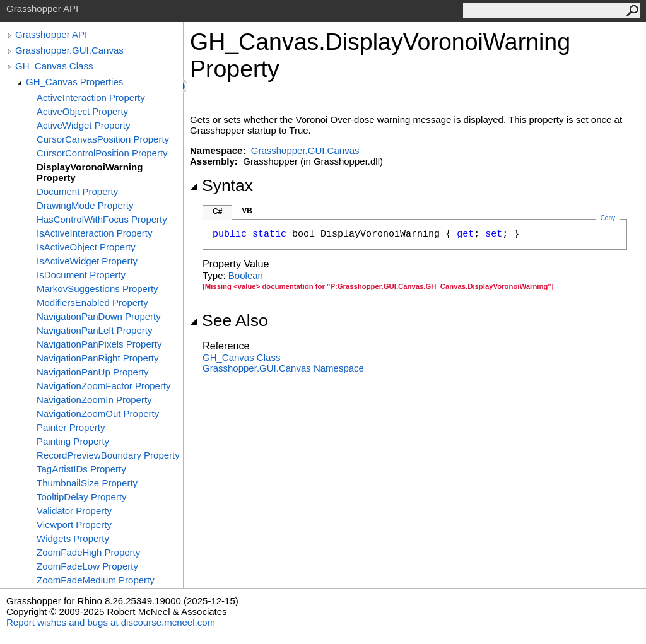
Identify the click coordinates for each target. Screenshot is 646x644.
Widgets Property (73, 538)
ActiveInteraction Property (91, 97)
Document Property (77, 191)
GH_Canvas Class (54, 66)
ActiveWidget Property (83, 125)
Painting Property (73, 441)
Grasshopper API (51, 34)
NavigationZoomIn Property (94, 400)
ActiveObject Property (82, 111)
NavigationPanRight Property (97, 358)
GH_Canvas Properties (74, 82)
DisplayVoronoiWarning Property (90, 172)
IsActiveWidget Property (87, 261)
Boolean (246, 275)
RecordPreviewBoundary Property (108, 455)
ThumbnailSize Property (87, 483)
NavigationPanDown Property (99, 316)
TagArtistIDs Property (81, 469)
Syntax (221, 185)
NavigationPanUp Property (93, 372)
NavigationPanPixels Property (99, 344)
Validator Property (74, 511)
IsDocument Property (81, 275)
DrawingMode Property (85, 205)
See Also (229, 320)
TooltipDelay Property (82, 497)
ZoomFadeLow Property (87, 566)
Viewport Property (74, 524)
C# (217, 211)
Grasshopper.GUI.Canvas (69, 50)
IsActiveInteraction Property (94, 233)
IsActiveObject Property (86, 247)
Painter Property (71, 427)
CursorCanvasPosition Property (103, 139)
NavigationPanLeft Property (94, 330)
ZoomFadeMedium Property (96, 580)
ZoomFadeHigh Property (88, 552)
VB (247, 211)
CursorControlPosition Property (102, 153)
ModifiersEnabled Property (92, 302)
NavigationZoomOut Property (98, 413)
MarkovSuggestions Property (97, 289)
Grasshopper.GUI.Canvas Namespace (283, 368)
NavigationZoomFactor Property (104, 386)
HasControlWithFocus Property (102, 219)
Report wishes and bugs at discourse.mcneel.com (111, 622)
